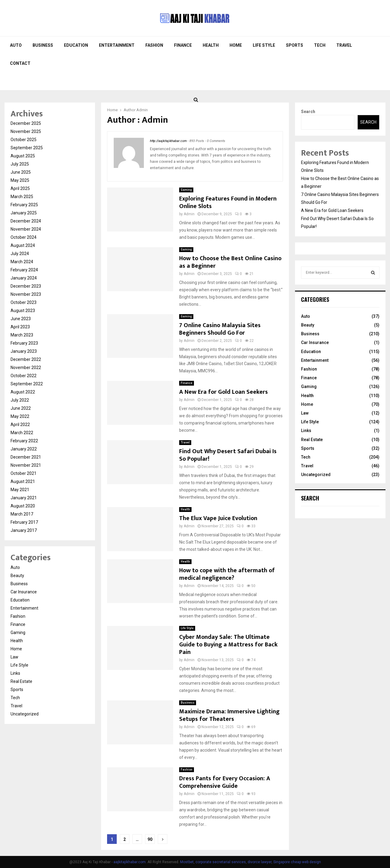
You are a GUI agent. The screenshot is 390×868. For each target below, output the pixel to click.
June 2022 (21, 408)
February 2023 (24, 343)
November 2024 (26, 229)
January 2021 (24, 498)
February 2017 (24, 522)
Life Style (264, 45)
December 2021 (26, 457)
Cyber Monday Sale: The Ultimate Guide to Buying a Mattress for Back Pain (228, 645)
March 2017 (22, 514)
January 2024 (24, 278)
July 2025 (20, 164)
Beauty (17, 576)
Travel (344, 45)
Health (211, 45)
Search (308, 112)
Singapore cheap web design (297, 862)
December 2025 (26, 123)
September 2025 (27, 148)
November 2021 (26, 465)
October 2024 (24, 237)
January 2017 (24, 530)
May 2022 (20, 416)
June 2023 (21, 319)
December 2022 (26, 359)
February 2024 (24, 270)
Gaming (186, 190)
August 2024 (23, 245)
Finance (183, 45)
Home (236, 45)
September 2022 (27, 384)
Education (76, 45)
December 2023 (26, 286)
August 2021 (23, 481)
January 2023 (24, 351)
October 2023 (24, 302)
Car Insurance (24, 592)
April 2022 (20, 425)
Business (43, 45)
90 (150, 839)
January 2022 (24, 449)
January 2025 (24, 213)
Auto (16, 45)
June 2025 (21, 172)
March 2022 (22, 433)
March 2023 (22, 335)
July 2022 (20, 400)
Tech (320, 45)
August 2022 (23, 392)
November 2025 (26, 131)
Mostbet (187, 862)
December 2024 (26, 221)
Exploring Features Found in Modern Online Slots (228, 202)
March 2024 (22, 262)
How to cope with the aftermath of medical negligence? (227, 574)
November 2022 (26, 368)
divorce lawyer (260, 862)
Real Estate (21, 681)
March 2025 (22, 197)
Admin (142, 110)
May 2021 (20, 490)
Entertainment (117, 45)
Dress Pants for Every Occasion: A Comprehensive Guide (225, 782)
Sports (295, 45)
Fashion (154, 45)
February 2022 (24, 441)
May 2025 (20, 180)
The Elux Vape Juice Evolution (219, 518)
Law (14, 657)
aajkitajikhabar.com (130, 862)
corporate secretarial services (221, 862)
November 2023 (26, 294)
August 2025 (23, 156)
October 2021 (24, 473)
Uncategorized (25, 714)
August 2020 (23, 506)
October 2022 (24, 376)
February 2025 (24, 205)
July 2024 (20, 254)
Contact (20, 63)
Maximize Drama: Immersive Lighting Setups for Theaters (229, 715)
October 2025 (24, 140)
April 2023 (20, 327)
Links (15, 673)
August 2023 (23, 311)
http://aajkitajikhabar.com (168, 141)
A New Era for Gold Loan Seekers (224, 392)
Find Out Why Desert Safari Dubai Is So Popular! (228, 455)
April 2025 (20, 188)
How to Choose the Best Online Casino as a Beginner (230, 262)
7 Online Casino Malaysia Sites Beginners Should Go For (220, 329)
